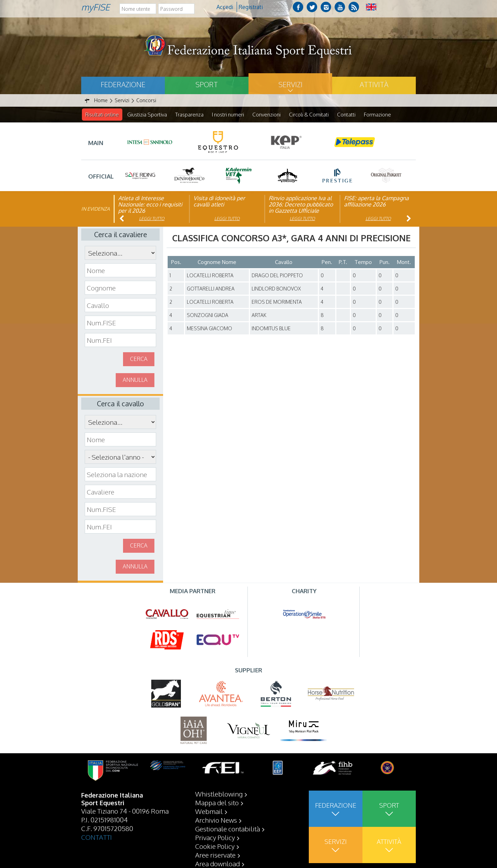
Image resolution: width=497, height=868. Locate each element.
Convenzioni (266, 115)
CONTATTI (97, 837)
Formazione (377, 115)
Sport (207, 84)
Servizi (290, 84)
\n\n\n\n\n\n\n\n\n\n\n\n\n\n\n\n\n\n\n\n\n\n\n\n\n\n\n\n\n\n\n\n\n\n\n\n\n (120, 457)
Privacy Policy (215, 837)
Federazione (123, 84)
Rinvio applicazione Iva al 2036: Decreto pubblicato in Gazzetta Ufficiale (301, 205)
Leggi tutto (152, 219)
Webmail (209, 811)
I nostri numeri (228, 115)
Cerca (139, 359)
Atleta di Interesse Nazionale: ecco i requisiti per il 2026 (150, 205)
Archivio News (216, 820)
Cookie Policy (215, 846)
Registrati (251, 7)
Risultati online (102, 115)
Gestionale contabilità (228, 829)
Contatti (346, 115)
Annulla (135, 380)
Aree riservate (215, 855)
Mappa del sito (217, 802)
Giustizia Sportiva (147, 115)
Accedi (225, 7)
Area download (217, 863)
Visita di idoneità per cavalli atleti (219, 202)
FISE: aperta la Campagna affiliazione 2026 (376, 202)
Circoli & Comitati (309, 115)
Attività (374, 84)
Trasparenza (189, 115)
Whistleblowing (219, 794)
